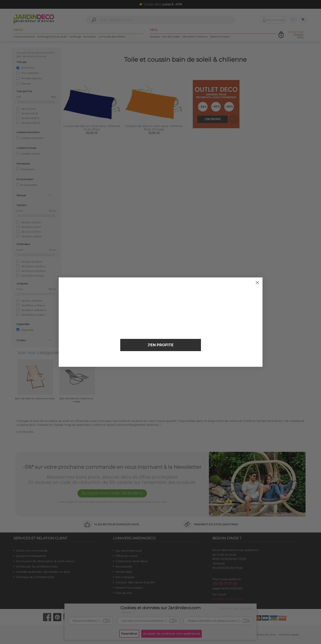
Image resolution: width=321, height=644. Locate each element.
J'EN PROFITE (161, 345)
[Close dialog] (257, 283)
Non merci (160, 359)
